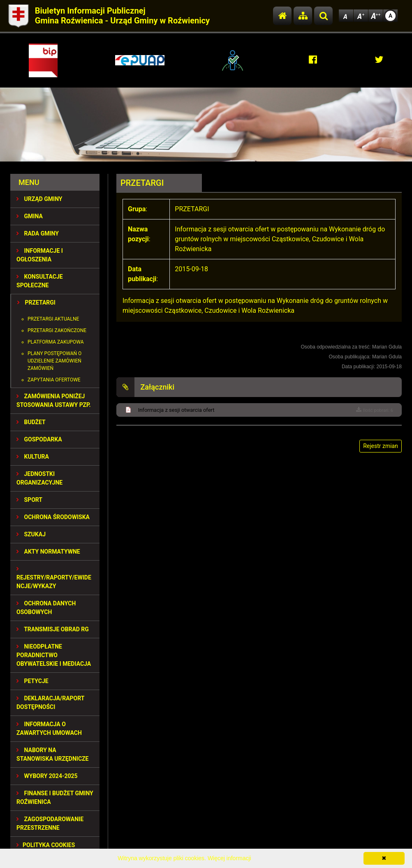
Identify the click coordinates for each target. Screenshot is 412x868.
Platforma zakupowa (56, 342)
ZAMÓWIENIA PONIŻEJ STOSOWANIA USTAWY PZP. (53, 401)
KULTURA (33, 457)
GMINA (30, 216)
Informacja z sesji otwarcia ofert (176, 410)
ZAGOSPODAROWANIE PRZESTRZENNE (50, 823)
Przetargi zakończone (57, 330)
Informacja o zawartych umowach (49, 728)
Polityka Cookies (46, 845)
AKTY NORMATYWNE (48, 552)
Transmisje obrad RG (53, 629)
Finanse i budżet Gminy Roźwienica (55, 798)
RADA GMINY (38, 233)
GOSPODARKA (39, 439)
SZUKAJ (31, 534)
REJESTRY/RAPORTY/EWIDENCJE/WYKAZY (54, 578)
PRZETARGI (36, 302)
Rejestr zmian (381, 446)
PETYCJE (32, 681)
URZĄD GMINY (39, 199)
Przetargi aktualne (53, 319)
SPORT (29, 500)
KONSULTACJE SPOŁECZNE (40, 281)
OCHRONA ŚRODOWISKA (53, 517)
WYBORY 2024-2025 (47, 776)
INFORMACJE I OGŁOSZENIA (40, 255)
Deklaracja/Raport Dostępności (50, 703)
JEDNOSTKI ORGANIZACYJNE (39, 478)
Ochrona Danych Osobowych (46, 608)
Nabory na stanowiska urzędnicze (52, 754)
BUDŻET (31, 422)
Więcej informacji (229, 858)
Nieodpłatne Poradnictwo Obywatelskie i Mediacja (54, 655)
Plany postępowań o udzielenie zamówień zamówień (54, 361)
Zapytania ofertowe (54, 380)
